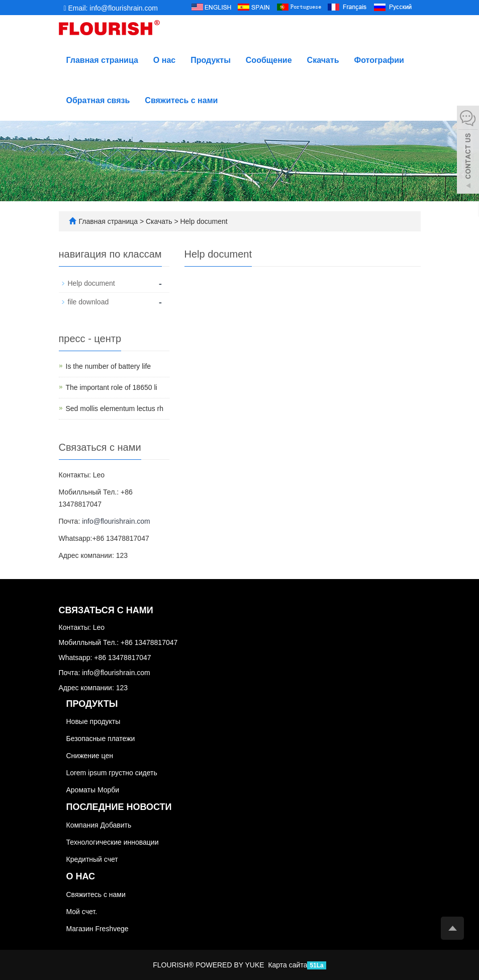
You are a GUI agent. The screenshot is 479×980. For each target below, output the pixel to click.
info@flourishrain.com (116, 521)
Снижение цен (90, 756)
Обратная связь (98, 100)
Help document (203, 221)
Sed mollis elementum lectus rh (115, 409)
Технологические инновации (113, 842)
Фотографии (379, 60)
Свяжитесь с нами (181, 100)
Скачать (323, 60)
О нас (164, 60)
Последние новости (119, 807)
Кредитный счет (92, 859)
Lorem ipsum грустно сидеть (112, 773)
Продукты (211, 60)
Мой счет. (82, 912)
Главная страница (102, 60)
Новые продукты (93, 721)
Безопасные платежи (101, 739)
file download (88, 302)
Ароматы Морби (93, 790)
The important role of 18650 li (112, 387)
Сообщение (269, 60)
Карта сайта (288, 965)
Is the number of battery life (109, 366)
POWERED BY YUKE (231, 965)
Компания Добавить (99, 825)
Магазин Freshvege (98, 929)
